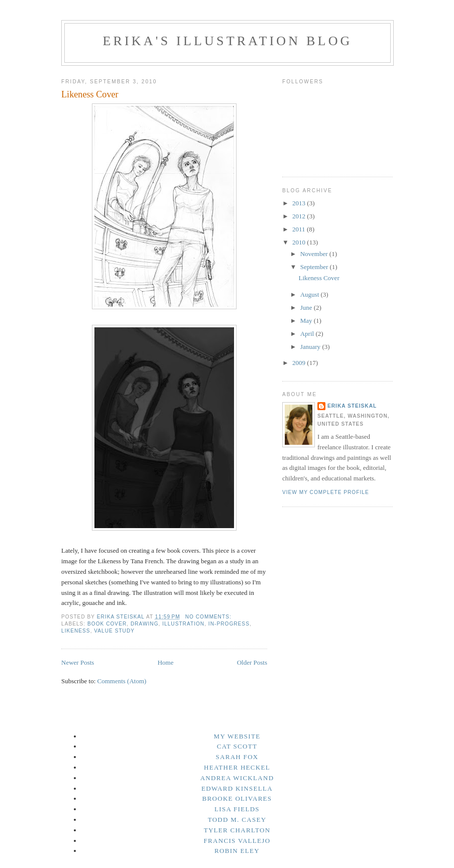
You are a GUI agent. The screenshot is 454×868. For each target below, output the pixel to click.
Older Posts (252, 662)
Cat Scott (237, 746)
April (308, 334)
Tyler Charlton (237, 830)
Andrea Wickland (237, 778)
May (307, 321)
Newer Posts (78, 662)
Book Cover (107, 624)
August (311, 294)
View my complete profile (326, 492)
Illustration (183, 624)
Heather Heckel (237, 767)
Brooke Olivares (237, 798)
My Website (237, 736)
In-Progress (229, 624)
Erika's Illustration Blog (227, 41)
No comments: (209, 617)
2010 (300, 242)
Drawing (145, 624)
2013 (300, 203)
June (307, 307)
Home (166, 662)
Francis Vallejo (237, 841)
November (315, 254)
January (311, 347)
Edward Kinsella (237, 788)
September (315, 267)
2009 (300, 363)
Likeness (76, 631)
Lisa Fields (237, 809)
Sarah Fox (237, 757)
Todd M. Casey (237, 820)
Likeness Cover (90, 94)
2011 (300, 229)
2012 (300, 216)
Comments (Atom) (122, 681)
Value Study (114, 631)
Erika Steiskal (352, 406)
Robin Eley (237, 851)
